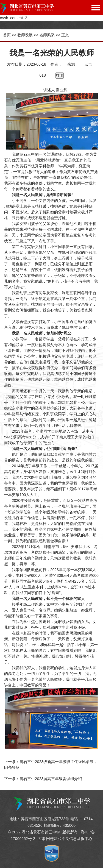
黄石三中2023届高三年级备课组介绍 (51, 779)
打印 (60, 75)
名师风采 (47, 35)
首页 (7, 35)
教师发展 (25, 35)
